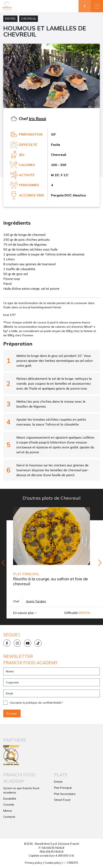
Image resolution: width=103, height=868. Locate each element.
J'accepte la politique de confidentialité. (36, 703)
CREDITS (71, 863)
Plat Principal (63, 788)
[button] (97, 6)
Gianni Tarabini (36, 601)
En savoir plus (25, 613)
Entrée (10, 19)
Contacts (9, 817)
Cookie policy (53, 863)
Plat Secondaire (65, 794)
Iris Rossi (37, 119)
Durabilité (10, 799)
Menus (8, 811)
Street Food (62, 800)
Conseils (9, 804)
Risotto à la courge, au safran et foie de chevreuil (50, 581)
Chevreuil (29, 19)
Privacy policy (34, 863)
